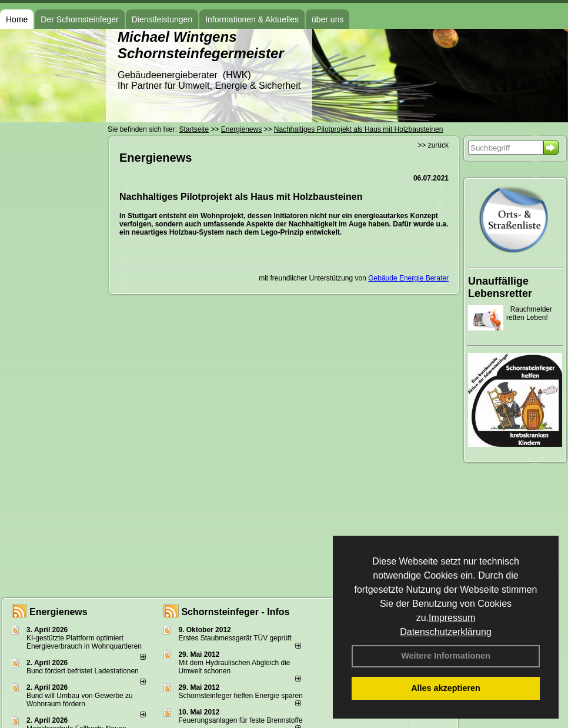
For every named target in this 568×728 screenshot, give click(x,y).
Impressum (452, 618)
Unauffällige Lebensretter (500, 287)
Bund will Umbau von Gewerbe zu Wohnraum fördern (80, 700)
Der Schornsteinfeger (79, 19)
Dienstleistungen (162, 19)
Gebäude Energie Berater (408, 278)
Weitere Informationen (446, 656)
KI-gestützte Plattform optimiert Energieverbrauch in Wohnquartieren (84, 642)
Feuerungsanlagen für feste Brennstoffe (240, 720)
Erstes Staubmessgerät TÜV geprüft (235, 638)
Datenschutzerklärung (446, 632)
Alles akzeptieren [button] (446, 688)
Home (17, 19)
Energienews (59, 612)
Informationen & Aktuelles (252, 19)
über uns (328, 19)
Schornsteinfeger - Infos (235, 612)
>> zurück (433, 145)
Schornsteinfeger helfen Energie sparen (240, 696)
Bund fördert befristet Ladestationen (83, 671)
